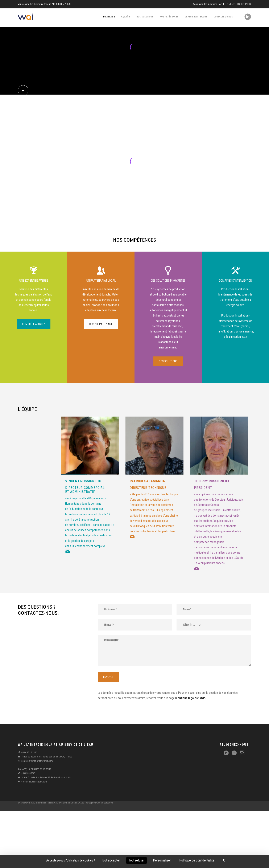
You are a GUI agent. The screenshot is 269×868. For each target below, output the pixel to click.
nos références (169, 17)
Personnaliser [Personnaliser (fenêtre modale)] (162, 860)
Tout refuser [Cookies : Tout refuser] (136, 860)
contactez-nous (223, 17)
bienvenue (109, 17)
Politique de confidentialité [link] (197, 860)
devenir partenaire (196, 17)
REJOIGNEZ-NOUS (62, 4)
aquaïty (126, 17)
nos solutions (145, 17)
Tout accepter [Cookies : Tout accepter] (111, 860)
